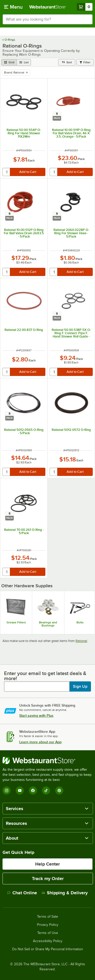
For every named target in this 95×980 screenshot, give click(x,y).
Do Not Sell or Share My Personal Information (48, 949)
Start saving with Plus (36, 715)
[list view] (24, 62)
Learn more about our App (40, 742)
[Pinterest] (59, 791)
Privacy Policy (48, 925)
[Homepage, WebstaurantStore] (48, 7)
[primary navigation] (13, 7)
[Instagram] (7, 791)
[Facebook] (33, 791)
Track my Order (48, 879)
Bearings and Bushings (48, 624)
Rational (81, 641)
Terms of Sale (48, 917)
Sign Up (80, 686)
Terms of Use (48, 933)
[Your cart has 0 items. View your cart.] (85, 7)
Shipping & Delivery (65, 893)
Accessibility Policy (48, 941)
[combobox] (48, 19)
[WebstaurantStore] (48, 760)
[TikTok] (46, 791)
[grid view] (9, 62)
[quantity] (6, 172)
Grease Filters (16, 622)
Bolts (80, 622)
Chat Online (22, 893)
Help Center (48, 864)
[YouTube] (20, 791)
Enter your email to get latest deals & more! (45, 676)
